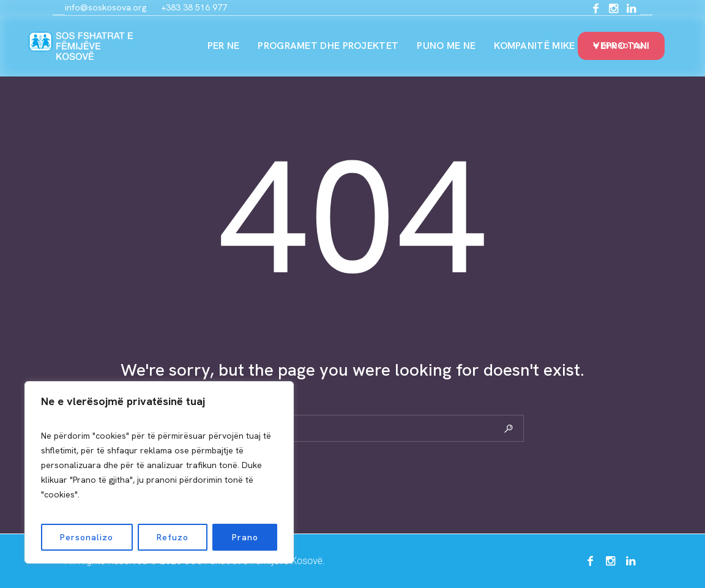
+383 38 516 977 (194, 7)
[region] (159, 472)
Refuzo (173, 537)
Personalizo (87, 537)
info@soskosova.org (106, 7)
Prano (245, 537)
